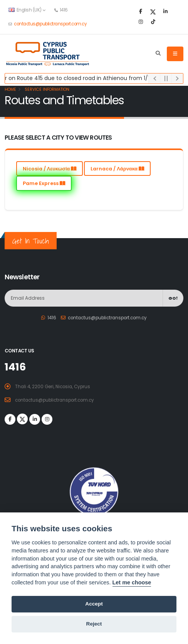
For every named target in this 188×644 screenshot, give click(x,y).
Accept (94, 604)
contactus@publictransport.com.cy (50, 24)
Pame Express (44, 183)
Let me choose (132, 582)
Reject (94, 624)
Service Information (46, 89)
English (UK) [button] (27, 10)
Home (10, 89)
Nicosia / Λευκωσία (50, 169)
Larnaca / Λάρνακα (117, 169)
